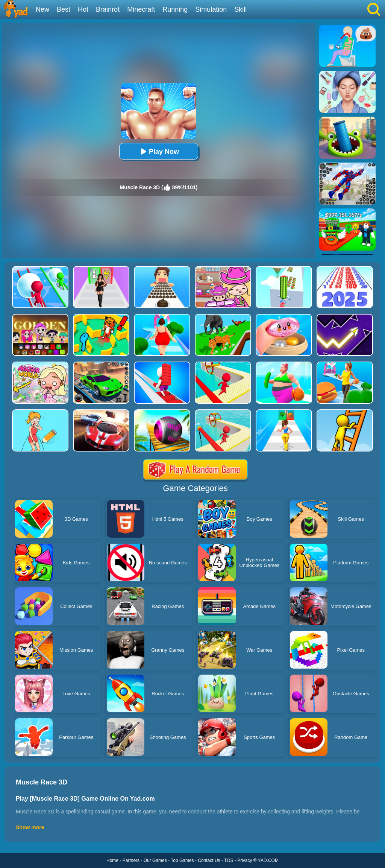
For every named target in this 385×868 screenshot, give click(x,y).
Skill (240, 9)
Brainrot (108, 9)
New (42, 9)
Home (112, 860)
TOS (229, 860)
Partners (131, 860)
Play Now (159, 151)
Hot (83, 9)
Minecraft (141, 9)
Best (64, 9)
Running (175, 9)
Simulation (211, 9)
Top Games (182, 860)
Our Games (155, 860)
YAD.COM (268, 860)
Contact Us (209, 860)
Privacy (245, 860)
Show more (30, 827)
